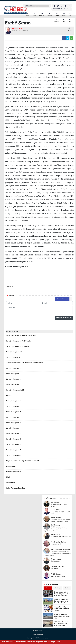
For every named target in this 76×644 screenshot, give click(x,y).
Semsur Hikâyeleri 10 (39, 402)
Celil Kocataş (55, 525)
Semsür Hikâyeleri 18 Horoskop (39, 347)
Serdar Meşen (56, 559)
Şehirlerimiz (39, 483)
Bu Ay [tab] (67, 588)
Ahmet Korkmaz (56, 517)
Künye (64, 21)
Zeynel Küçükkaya (57, 567)
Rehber (64, 15)
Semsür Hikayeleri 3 (39, 445)
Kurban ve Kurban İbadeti (58, 576)
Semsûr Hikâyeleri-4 (39, 440)
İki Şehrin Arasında (56, 544)
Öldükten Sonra (55, 561)
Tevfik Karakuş (56, 574)
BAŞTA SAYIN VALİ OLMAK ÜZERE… (59, 506)
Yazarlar (57, 15)
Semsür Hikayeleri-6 (39, 423)
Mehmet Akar (56, 510)
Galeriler (42, 15)
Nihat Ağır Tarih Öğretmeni (60, 550)
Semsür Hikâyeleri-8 (39, 413)
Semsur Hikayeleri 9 (39, 407)
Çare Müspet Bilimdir (39, 472)
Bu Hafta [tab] (57, 588)
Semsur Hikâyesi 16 (39, 358)
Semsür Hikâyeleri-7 (39, 418)
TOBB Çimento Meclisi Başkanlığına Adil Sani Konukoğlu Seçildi (38, 642)
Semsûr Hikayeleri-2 (39, 451)
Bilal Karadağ (55, 534)
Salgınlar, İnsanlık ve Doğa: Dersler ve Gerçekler (39, 462)
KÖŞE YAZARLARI (52, 498)
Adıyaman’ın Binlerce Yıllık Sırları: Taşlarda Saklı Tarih (39, 363)
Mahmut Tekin (56, 502)
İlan (70, 15)
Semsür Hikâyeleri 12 (39, 385)
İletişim (57, 21)
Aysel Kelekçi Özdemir (59, 542)
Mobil (28, 15)
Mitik (39, 478)
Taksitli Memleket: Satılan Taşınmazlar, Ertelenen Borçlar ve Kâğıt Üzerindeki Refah (56, 529)
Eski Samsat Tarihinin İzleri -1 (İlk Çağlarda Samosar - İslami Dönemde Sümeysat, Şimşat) (57, 554)
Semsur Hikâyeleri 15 (39, 369)
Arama (34, 15)
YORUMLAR (13, 296)
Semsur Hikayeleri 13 (39, 380)
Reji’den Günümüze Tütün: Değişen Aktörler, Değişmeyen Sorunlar (61, 521)
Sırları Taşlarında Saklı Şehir (39, 489)
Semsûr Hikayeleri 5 (39, 429)
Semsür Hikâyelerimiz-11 (39, 391)
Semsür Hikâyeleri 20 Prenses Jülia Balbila (39, 336)
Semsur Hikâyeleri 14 (39, 374)
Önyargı (39, 396)
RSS (70, 21)
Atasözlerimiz (39, 467)
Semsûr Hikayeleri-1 (39, 456)
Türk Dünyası (54, 569)
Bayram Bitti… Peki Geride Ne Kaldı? (61, 537)
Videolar (49, 15)
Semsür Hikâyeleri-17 (39, 353)
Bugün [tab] (48, 588)
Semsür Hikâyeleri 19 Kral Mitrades (39, 342)
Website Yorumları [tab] (62, 299)
